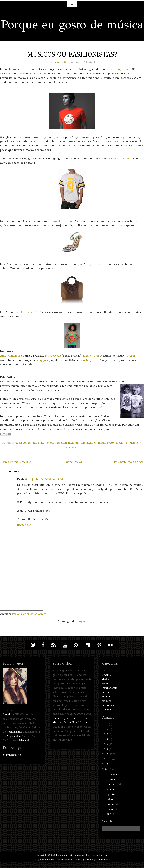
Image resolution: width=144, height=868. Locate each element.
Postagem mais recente (16, 462)
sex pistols (131, 443)
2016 (105, 734)
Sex (44, 403)
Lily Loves (93, 264)
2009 (105, 769)
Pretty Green (122, 69)
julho (110, 799)
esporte (107, 684)
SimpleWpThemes (54, 859)
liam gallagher (64, 443)
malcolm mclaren (86, 443)
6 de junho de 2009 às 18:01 (44, 479)
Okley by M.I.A (28, 312)
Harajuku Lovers (61, 221)
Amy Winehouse (11, 356)
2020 (105, 725)
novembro (113, 779)
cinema (106, 675)
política (107, 701)
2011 (105, 759)
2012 (105, 754)
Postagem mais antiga (129, 462)
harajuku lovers (43, 443)
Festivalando (14, 732)
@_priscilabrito (12, 755)
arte (105, 671)
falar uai (24, 740)
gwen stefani (23, 443)
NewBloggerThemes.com (98, 859)
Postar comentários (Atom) (30, 614)
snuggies (42, 360)
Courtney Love (89, 360)
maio (110, 809)
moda (102, 443)
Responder (24, 525)
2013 (105, 749)
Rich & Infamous (120, 158)
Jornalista (8, 714)
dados (106, 679)
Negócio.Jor (13, 736)
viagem (107, 709)
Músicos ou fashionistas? (72, 54)
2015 (105, 740)
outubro (112, 784)
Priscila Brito (62, 62)
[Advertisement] (22, 592)
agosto (111, 794)
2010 (105, 764)
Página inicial (73, 462)
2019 (105, 730)
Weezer (130, 356)
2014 (105, 744)
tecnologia (108, 705)
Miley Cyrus (53, 356)
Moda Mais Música (75, 722)
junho (110, 804)
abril (110, 814)
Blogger (82, 621)
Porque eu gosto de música (72, 25)
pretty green (115, 443)
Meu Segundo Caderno (68, 718)
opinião (107, 697)
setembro (112, 789)
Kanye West (91, 356)
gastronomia (110, 688)
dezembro (113, 774)
